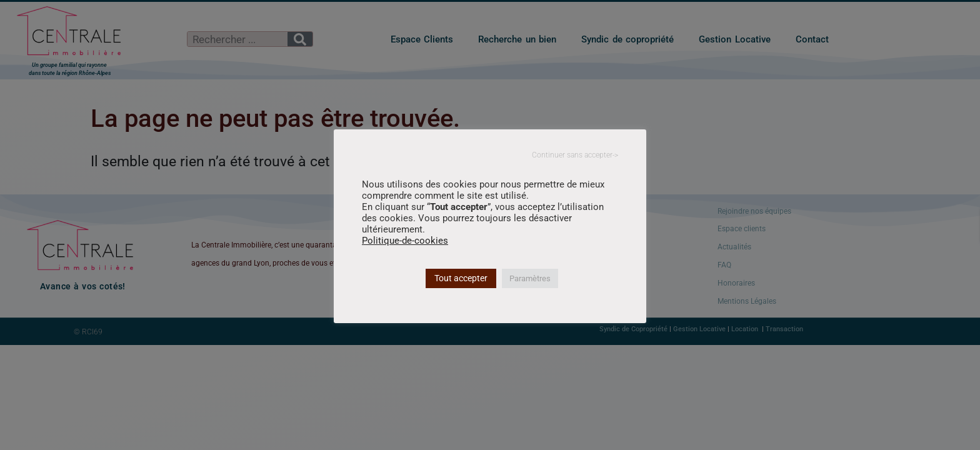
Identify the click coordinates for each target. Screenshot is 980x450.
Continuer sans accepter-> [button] (575, 155)
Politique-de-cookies (405, 241)
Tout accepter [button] (461, 278)
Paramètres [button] (530, 278)
